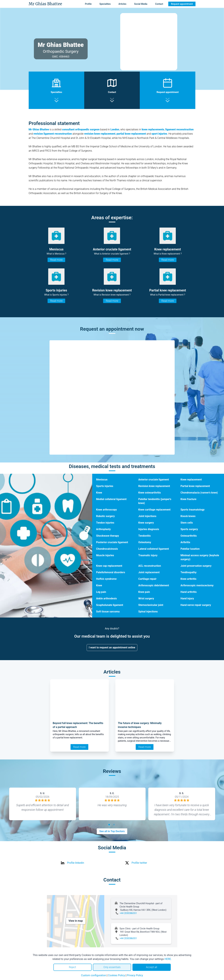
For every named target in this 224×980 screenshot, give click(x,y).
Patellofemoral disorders (111, 572)
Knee (99, 493)
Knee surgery (146, 523)
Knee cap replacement (109, 566)
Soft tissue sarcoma (108, 612)
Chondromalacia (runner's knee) (199, 493)
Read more (56, 260)
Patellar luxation (190, 549)
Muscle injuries (105, 555)
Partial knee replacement (195, 486)
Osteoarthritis (189, 536)
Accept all (152, 967)
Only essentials (112, 967)
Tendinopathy (188, 572)
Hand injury (187, 598)
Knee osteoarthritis (150, 493)
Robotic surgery (105, 516)
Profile (88, 4)
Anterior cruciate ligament (154, 480)
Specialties (105, 4)
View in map (76, 921)
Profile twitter (139, 863)
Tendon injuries (105, 523)
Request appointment (182, 4)
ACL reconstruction (150, 566)
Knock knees (188, 516)
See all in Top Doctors (112, 831)
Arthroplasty (103, 529)
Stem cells (187, 523)
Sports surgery (189, 529)
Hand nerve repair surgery (196, 605)
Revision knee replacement (154, 486)
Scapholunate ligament (110, 605)
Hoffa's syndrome (106, 579)
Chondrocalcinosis (107, 549)
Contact (159, 4)
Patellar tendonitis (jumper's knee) (155, 501)
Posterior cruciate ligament (112, 542)
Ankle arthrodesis (106, 598)
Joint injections (147, 516)
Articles (122, 4)
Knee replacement (191, 480)
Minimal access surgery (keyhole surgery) (200, 557)
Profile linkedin (76, 863)
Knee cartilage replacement (154, 510)
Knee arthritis (188, 579)
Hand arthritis (189, 592)
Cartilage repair (147, 579)
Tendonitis (145, 536)
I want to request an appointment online (112, 647)
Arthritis (185, 542)
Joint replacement (149, 572)
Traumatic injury (148, 555)
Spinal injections (148, 612)
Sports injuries (105, 486)
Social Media (141, 4)
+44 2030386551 (128, 913)
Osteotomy (145, 542)
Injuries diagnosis (149, 529)
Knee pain (144, 592)
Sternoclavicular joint (151, 605)
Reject (72, 967)
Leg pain (101, 592)
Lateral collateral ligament (154, 549)
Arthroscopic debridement (154, 585)
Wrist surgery (146, 598)
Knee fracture (188, 499)
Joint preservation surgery (196, 566)
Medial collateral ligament (111, 499)
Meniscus (102, 480)
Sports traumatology (192, 510)
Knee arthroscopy (106, 510)
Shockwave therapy (108, 536)
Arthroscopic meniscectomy (197, 585)
